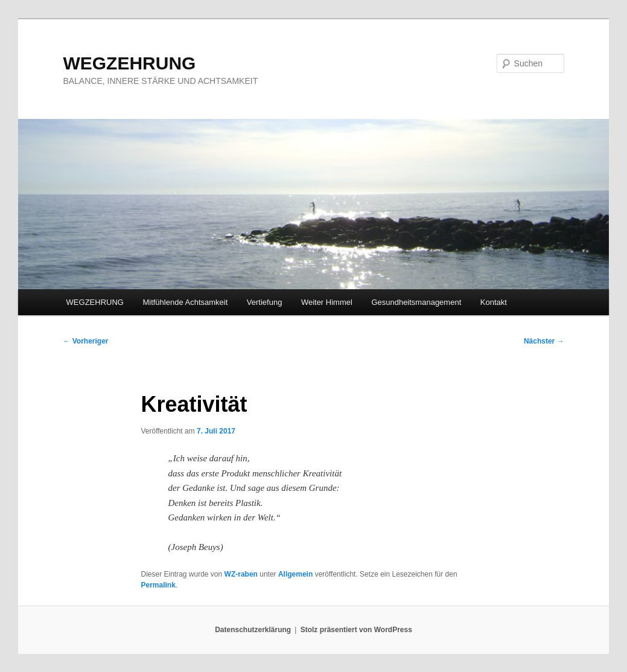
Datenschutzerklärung (253, 630)
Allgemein (295, 574)
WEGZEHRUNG (129, 63)
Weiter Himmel (327, 302)
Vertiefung (265, 302)
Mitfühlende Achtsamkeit (185, 302)
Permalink (158, 585)
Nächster (544, 341)
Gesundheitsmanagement (416, 302)
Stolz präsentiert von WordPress (356, 630)
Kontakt (494, 302)
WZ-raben (241, 574)
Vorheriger (85, 341)
